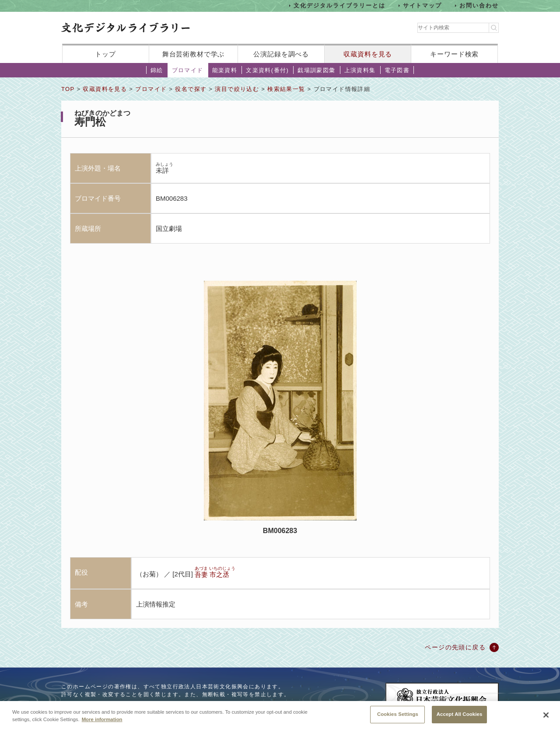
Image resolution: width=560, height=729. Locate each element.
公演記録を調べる (281, 54)
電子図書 (397, 70)
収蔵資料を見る (368, 54)
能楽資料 (225, 70)
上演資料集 (360, 70)
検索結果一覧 (286, 89)
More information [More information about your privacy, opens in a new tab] (102, 724)
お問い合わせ (479, 5)
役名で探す (191, 89)
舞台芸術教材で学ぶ (194, 54)
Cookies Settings (398, 719)
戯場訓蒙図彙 (316, 70)
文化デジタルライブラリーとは (339, 5)
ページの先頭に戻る (455, 647)
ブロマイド (188, 70)
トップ (105, 54)
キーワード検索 (454, 54)
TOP (68, 89)
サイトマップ (423, 5)
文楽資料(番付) (267, 70)
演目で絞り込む (237, 89)
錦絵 (157, 70)
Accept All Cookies (460, 719)
